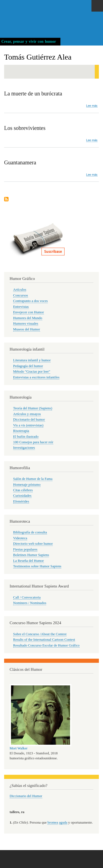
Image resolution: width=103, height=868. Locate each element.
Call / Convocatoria (27, 597)
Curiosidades (22, 496)
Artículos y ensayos (27, 414)
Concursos (21, 295)
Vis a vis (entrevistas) (28, 425)
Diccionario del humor (29, 420)
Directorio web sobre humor (33, 544)
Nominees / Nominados (30, 603)
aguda (63, 822)
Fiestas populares (25, 549)
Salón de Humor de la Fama (33, 479)
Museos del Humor (27, 329)
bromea (53, 822)
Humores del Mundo (28, 318)
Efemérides (21, 501)
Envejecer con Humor (29, 312)
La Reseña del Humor (29, 561)
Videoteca (20, 538)
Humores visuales (26, 324)
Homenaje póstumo (27, 485)
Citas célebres (23, 490)
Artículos (20, 290)
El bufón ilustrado (26, 437)
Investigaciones (24, 448)
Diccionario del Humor (26, 796)
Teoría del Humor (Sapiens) (33, 408)
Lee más (92, 106)
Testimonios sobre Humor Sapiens (37, 566)
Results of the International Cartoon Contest (44, 640)
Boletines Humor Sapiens (31, 555)
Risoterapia (21, 431)
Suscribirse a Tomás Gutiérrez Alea (6, 200)
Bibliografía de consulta (30, 532)
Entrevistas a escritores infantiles (36, 377)
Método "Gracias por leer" (32, 372)
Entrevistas (21, 307)
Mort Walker (19, 748)
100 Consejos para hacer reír (33, 442)
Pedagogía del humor (28, 366)
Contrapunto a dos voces (30, 301)
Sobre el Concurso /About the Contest (40, 634)
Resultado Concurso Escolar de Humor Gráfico (46, 645)
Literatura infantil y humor (32, 360)
